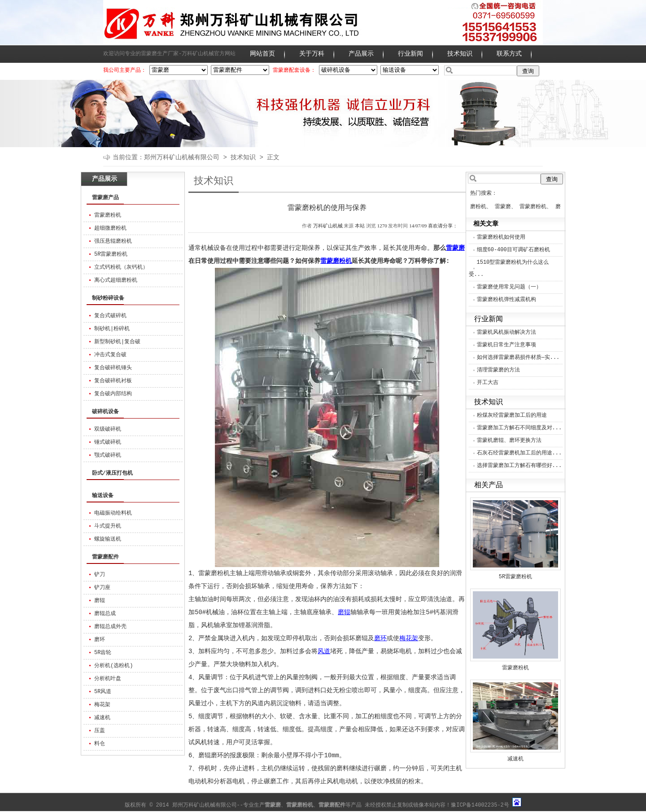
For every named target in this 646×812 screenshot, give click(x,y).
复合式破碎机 (110, 316)
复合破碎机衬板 (113, 381)
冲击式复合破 (110, 355)
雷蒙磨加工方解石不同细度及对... (519, 428)
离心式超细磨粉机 (116, 280)
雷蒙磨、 (506, 207)
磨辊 (100, 601)
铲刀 (100, 575)
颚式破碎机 (108, 455)
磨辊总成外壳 (110, 627)
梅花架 (102, 705)
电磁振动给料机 (113, 513)
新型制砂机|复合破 (117, 342)
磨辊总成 (105, 614)
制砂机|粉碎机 (112, 329)
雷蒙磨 (455, 248)
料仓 (100, 744)
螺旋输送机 (108, 539)
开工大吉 (488, 383)
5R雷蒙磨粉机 (111, 254)
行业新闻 (410, 54)
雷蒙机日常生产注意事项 (506, 345)
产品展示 (361, 54)
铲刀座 (102, 588)
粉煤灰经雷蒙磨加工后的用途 (512, 415)
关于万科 (312, 54)
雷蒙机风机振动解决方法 (506, 332)
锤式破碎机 (108, 442)
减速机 (102, 718)
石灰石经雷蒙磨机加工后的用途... (519, 453)
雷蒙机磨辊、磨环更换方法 (509, 441)
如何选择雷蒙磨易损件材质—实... (518, 358)
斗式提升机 (108, 526)
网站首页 (262, 54)
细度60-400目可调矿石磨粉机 (513, 250)
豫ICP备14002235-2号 (480, 805)
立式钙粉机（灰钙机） (121, 267)
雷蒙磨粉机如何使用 (501, 237)
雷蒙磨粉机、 (536, 207)
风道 (324, 651)
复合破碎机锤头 (113, 368)
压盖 (100, 731)
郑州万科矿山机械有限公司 (182, 157)
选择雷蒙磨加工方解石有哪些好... (519, 466)
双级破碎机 (108, 429)
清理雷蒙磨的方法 (498, 370)
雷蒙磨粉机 (108, 215)
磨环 (100, 640)
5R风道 (103, 692)
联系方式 (509, 54)
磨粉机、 (481, 207)
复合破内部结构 (113, 394)
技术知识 (460, 54)
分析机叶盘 (108, 679)
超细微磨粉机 (110, 228)
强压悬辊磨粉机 (113, 241)
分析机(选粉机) (113, 666)
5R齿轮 (103, 653)
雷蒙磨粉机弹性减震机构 (506, 300)
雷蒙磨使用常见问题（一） (509, 287)
